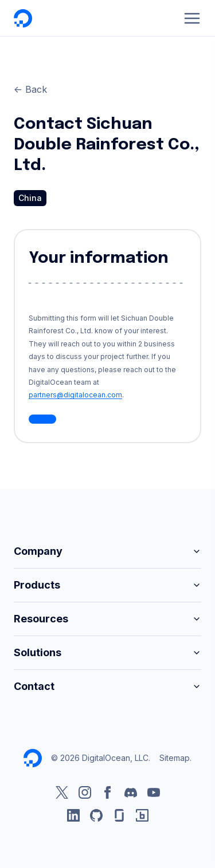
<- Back (30, 89)
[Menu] (192, 18)
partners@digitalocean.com (75, 395)
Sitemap (175, 758)
